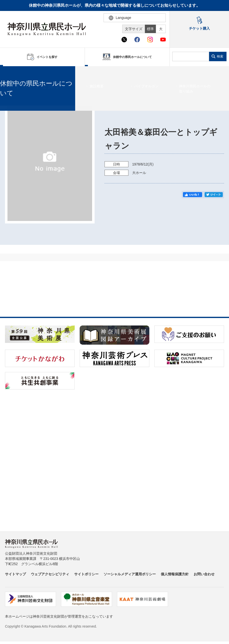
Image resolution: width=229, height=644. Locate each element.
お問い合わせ (204, 574)
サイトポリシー (86, 574)
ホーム (12, 72)
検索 (220, 56)
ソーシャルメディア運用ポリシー (130, 574)
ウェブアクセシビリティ (50, 574)
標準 (150, 29)
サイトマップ (15, 574)
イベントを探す (31, 72)
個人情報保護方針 (175, 574)
